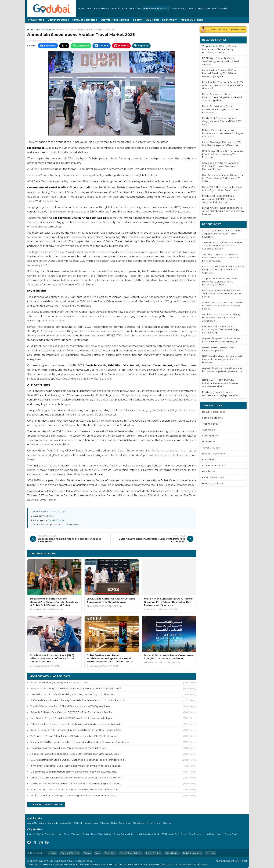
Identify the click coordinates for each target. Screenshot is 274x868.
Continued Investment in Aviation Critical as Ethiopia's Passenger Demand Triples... (221, 166)
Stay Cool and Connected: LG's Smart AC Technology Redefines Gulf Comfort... (75, 789)
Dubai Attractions (199, 8)
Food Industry (210, 436)
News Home (36, 20)
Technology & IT (211, 424)
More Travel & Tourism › (178, 553)
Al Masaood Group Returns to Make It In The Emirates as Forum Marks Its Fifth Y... (223, 306)
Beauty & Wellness (98, 8)
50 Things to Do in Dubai (174, 834)
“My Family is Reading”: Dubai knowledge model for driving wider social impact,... (76, 766)
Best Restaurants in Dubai (202, 834)
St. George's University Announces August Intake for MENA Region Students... (221, 234)
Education (135, 8)
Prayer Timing (220, 8)
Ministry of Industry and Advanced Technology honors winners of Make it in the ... (222, 294)
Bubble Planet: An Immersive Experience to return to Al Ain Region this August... (223, 133)
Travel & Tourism (45, 30)
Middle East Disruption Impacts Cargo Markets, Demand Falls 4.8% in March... (223, 121)
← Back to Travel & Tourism (46, 805)
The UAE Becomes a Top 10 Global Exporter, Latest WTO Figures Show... (71, 706)
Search (138, 20)
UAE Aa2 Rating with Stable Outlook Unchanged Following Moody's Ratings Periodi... (78, 760)
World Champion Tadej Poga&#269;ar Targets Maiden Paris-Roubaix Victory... (74, 795)
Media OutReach (192, 20)
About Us (32, 823)
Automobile (209, 430)
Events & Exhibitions (213, 478)
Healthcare (209, 471)
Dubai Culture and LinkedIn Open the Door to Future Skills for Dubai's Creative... (223, 270)
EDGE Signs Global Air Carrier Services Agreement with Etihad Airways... (220, 61)
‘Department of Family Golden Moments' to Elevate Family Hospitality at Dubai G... (219, 282)
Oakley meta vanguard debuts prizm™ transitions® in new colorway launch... (74, 772)
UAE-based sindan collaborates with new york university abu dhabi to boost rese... (222, 359)
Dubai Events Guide (124, 834)
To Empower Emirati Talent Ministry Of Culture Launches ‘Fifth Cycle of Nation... (75, 736)
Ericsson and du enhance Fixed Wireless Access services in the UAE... (69, 748)
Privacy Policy (91, 823)
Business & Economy (214, 454)
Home (82, 8)
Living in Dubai (35, 834)
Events (115, 8)
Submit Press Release (115, 20)
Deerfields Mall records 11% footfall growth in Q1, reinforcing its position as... (73, 694)
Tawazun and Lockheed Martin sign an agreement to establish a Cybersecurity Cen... (222, 246)
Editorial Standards (48, 823)
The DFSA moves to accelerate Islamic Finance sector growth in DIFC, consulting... (220, 258)
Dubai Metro (178, 8)
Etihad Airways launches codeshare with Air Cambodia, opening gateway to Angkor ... (223, 211)
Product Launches (85, 20)
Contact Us (65, 823)
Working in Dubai (80, 834)
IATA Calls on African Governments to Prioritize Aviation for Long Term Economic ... (223, 154)
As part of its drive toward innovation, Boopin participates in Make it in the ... (223, 371)
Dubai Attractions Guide (57, 834)
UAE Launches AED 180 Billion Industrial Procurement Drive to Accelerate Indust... (220, 383)
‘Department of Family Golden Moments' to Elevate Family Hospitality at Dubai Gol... (219, 49)
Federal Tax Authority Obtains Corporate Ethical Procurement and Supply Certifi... (76, 688)
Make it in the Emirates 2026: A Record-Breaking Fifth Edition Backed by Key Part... (219, 73)
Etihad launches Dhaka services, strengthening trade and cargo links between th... (77, 724)
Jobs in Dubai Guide (228, 834)
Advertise (105, 823)
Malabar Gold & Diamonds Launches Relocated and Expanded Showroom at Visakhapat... (81, 742)
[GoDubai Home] (52, 8)
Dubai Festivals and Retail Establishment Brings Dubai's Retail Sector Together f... (222, 97)
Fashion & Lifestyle (212, 418)
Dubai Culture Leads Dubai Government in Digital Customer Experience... (220, 109)
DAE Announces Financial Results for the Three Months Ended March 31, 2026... (223, 178)
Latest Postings (58, 20)
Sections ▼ (170, 20)
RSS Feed (152, 20)
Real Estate (209, 442)
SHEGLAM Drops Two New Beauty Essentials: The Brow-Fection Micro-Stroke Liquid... (79, 700)
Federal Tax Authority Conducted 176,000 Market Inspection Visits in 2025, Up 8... (75, 754)
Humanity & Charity (213, 483)
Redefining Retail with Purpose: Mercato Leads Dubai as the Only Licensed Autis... (76, 730)
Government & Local (214, 466)
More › (240, 40)
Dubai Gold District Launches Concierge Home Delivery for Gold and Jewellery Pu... (77, 778)
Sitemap (167, 823)
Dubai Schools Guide (102, 834)
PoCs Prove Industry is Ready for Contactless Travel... (60, 682)
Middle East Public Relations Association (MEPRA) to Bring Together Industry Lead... (218, 199)
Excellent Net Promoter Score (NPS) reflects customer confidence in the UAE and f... (223, 85)
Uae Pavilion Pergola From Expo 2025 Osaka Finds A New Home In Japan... (72, 718)
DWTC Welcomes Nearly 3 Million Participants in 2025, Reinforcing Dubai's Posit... (76, 784)
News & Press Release (156, 8)
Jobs (124, 8)
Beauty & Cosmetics (214, 412)
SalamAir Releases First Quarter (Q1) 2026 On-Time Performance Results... (72, 712)
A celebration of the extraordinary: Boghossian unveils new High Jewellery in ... (221, 318)
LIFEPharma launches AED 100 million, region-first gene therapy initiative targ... (221, 330)
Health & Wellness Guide (148, 834)
